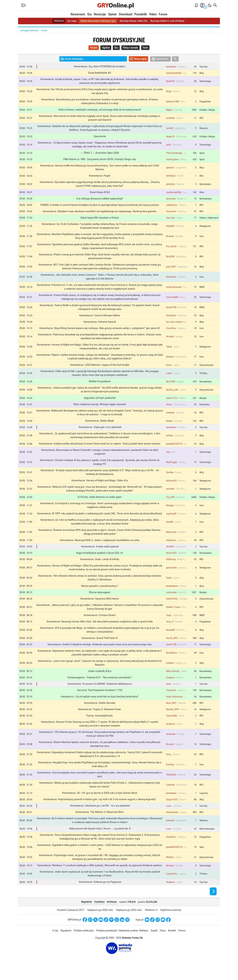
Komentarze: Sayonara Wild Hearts (100, 607)
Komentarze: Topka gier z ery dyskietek (100, 433)
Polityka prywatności (107, 943)
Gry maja (70, 21)
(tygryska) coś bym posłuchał (100, 403)
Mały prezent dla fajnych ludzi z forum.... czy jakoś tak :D (100, 840)
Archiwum (112, 914)
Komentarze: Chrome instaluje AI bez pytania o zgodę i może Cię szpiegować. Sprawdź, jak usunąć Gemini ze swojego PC (100, 468)
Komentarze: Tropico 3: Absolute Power (100, 719)
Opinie (112, 14)
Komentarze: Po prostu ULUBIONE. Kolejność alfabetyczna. (100, 693)
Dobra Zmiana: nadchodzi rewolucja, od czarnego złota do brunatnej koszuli (100, 111)
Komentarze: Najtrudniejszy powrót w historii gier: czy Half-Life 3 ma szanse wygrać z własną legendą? (100, 810)
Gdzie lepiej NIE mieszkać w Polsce (100, 220)
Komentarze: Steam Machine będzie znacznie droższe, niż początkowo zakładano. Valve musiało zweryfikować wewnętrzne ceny (100, 754)
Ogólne (105, 48)
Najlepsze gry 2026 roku (100, 922)
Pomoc (182, 943)
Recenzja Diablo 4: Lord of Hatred (170, 21)
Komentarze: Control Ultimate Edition (100, 319)
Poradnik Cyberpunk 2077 (71, 922)
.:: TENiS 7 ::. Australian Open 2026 (100, 155)
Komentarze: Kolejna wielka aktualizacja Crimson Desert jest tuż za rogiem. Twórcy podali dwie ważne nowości (100, 449)
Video (153, 14)
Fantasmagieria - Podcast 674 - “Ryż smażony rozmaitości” (100, 686)
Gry (89, 14)
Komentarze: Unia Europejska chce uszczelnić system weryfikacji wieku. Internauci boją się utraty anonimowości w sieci (100, 785)
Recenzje (100, 14)
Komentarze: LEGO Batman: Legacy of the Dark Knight (100, 370)
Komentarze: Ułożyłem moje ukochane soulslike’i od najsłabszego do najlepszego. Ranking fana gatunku (100, 214)
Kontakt (172, 943)
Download (126, 14)
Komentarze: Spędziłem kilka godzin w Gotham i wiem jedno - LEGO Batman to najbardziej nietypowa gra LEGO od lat (100, 858)
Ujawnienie (100, 138)
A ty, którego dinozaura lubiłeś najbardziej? (100, 201)
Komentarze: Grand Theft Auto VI (100, 647)
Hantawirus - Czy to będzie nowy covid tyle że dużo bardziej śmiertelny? (100, 706)
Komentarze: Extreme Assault (100, 326)
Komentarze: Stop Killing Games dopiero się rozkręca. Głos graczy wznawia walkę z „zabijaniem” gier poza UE (100, 332)
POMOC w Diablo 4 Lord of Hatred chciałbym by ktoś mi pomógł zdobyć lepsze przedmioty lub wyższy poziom (100, 207)
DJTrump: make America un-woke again (100, 504)
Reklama (144, 943)
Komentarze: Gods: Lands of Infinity (100, 567)
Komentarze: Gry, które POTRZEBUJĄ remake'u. (100, 67)
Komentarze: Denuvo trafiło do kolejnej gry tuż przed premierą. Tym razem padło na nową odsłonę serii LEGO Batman (100, 169)
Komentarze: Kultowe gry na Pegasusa (100, 894)
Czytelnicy (99, 914)
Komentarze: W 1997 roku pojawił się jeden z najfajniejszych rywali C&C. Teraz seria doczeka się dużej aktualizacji (100, 520)
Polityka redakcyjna (84, 943)
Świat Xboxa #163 (100, 194)
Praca (163, 943)
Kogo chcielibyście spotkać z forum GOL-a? (100, 560)
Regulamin (87, 914)
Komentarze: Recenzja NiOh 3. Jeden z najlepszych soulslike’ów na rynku (100, 547)
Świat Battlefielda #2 (100, 73)
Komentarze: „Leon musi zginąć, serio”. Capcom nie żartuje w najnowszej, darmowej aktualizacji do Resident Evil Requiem (100, 672)
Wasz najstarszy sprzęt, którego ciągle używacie (100, 410)
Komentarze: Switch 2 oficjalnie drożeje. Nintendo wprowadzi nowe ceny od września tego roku (100, 653)
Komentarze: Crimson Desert (100, 623)
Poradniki (141, 14)
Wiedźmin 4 (151, 922)
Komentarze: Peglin (100, 178)
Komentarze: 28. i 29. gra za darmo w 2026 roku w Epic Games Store (100, 804)
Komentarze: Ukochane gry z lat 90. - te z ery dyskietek (100, 817)
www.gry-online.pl (29, 30)
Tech (147, 48)
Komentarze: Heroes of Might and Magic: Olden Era (100, 487)
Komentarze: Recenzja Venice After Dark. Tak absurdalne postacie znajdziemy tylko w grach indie (100, 630)
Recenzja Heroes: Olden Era (134, 21)
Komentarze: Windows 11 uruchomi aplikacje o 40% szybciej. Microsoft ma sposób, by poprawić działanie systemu (100, 877)
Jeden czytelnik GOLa (100, 680)
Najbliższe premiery (171, 922)
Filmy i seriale (131, 48)
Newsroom (78, 14)
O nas (55, 943)
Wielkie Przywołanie (100, 386)
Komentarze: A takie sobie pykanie (100, 554)
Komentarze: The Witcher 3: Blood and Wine (100, 823)
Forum (163, 14)
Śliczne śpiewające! (100, 600)
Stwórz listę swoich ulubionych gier (97, 21)
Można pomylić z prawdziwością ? (100, 594)
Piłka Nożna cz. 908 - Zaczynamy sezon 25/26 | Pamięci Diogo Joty (100, 161)
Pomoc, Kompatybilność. (100, 725)
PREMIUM (56, 21)
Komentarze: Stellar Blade (100, 426)
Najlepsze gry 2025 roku (129, 922)
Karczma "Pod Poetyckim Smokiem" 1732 (100, 699)
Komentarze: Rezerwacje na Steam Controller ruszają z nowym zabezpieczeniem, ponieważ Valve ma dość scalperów (100, 458)
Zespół (154, 943)
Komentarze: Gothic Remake (100, 712)
